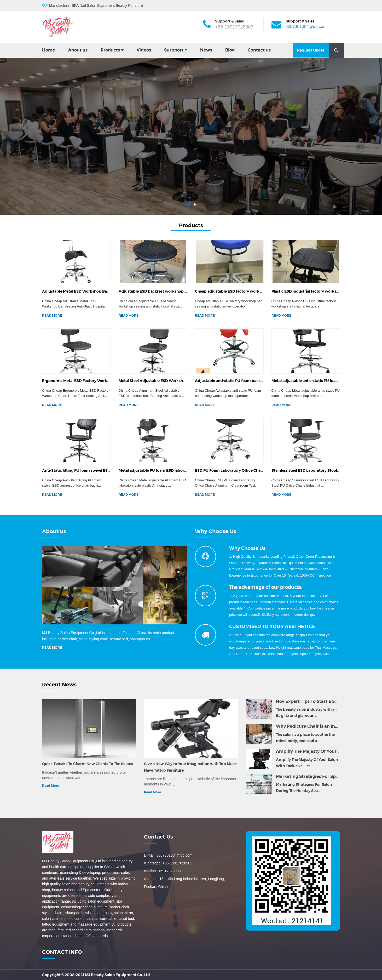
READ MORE (52, 315)
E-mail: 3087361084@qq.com (168, 855)
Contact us (259, 50)
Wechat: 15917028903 (162, 871)
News (206, 50)
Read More (51, 786)
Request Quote (311, 50)
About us (78, 50)
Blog (230, 50)
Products (110, 50)
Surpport (174, 50)
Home (49, 50)
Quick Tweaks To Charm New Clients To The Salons (88, 764)
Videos (144, 50)
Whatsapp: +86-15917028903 (168, 863)
